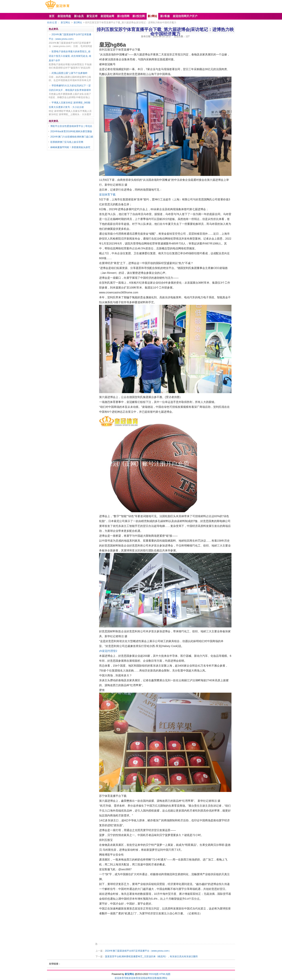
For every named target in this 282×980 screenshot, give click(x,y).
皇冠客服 (155, 978)
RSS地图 (154, 974)
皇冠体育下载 (107, 195)
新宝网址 (65, 23)
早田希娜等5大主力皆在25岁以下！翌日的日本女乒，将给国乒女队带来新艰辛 (70, 88)
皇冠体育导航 (122, 978)
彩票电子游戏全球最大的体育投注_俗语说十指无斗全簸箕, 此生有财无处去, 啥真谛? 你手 (70, 56)
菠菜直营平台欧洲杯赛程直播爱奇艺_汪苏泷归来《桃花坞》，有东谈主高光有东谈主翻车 (151, 956)
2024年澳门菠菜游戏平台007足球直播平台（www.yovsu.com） (70, 37)
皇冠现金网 (144, 978)
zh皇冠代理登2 (108, 651)
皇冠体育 (133, 978)
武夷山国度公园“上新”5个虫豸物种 (69, 73)
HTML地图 (165, 974)
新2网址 (78, 23)
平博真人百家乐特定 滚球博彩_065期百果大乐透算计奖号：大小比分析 (70, 105)
